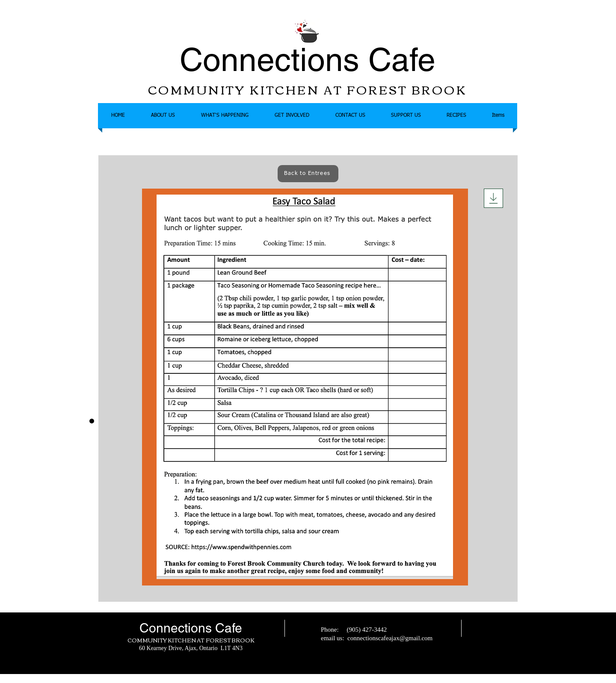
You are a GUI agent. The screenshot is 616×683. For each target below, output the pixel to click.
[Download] (493, 198)
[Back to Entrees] (308, 174)
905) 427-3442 (368, 630)
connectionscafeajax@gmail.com (390, 638)
